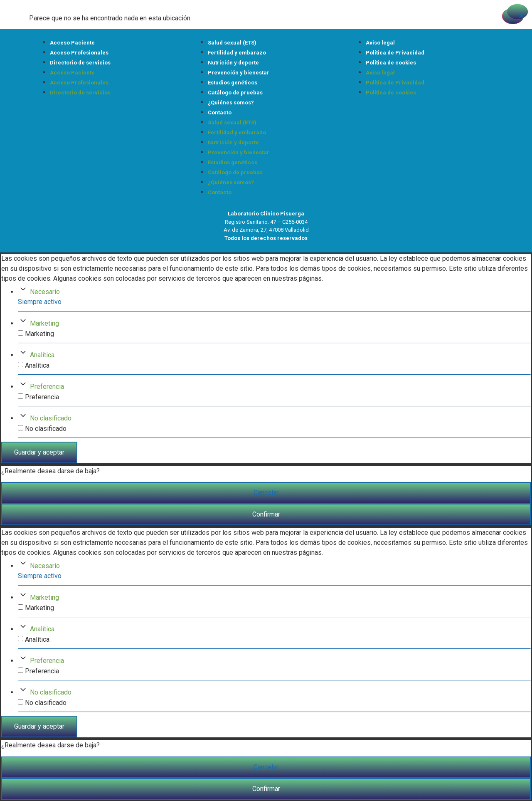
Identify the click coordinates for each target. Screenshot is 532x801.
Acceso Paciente (72, 43)
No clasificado (51, 418)
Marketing (44, 323)
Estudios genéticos (233, 83)
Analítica (42, 355)
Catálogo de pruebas (235, 93)
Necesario (45, 292)
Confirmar (266, 514)
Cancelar (266, 493)
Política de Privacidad (395, 53)
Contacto (220, 112)
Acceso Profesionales (79, 53)
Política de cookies (391, 63)
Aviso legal (380, 43)
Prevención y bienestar (239, 73)
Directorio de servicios (80, 63)
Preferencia (47, 387)
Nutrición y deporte (233, 63)
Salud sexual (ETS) (232, 43)
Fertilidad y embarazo (237, 53)
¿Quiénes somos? (231, 103)
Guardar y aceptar (39, 452)
